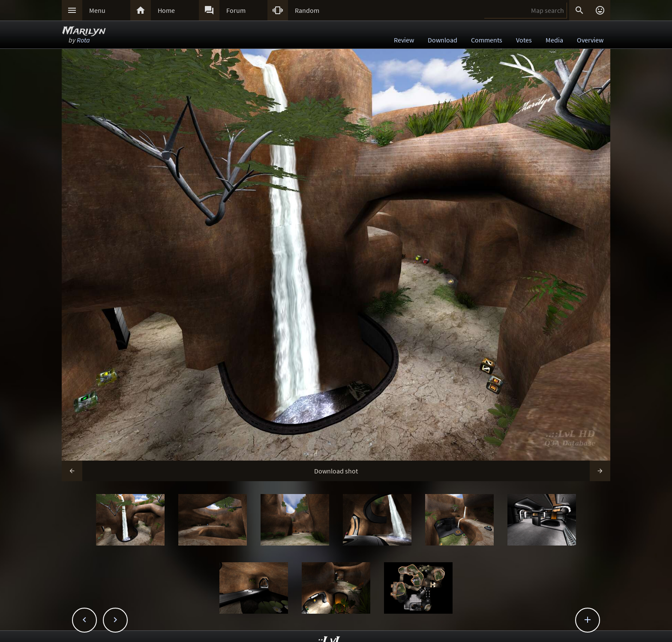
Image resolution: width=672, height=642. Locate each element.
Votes (524, 40)
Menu (97, 10)
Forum (236, 10)
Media (554, 40)
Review (404, 40)
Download (442, 40)
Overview (590, 40)
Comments (487, 40)
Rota (83, 40)
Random (307, 10)
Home (166, 10)
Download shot (336, 471)
